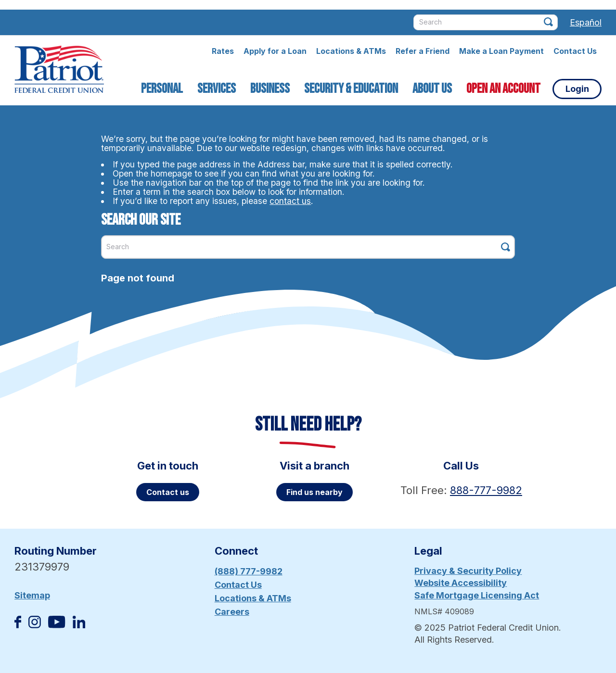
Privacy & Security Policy (468, 571)
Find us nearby (314, 492)
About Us (432, 89)
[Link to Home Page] (59, 71)
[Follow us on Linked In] (79, 625)
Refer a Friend (423, 51)
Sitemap (32, 595)
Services (217, 89)
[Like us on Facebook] (18, 625)
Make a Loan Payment (501, 51)
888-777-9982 (486, 490)
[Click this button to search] (548, 22)
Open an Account (503, 89)
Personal (162, 89)
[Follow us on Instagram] (35, 625)
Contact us (168, 492)
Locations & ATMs (351, 51)
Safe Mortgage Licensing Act (477, 595)
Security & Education (351, 89)
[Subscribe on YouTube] (57, 625)
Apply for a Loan (275, 51)
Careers (232, 612)
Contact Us (575, 51)
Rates (223, 51)
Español (586, 22)
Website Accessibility (461, 583)
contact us (290, 201)
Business (270, 89)
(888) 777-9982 (249, 571)
